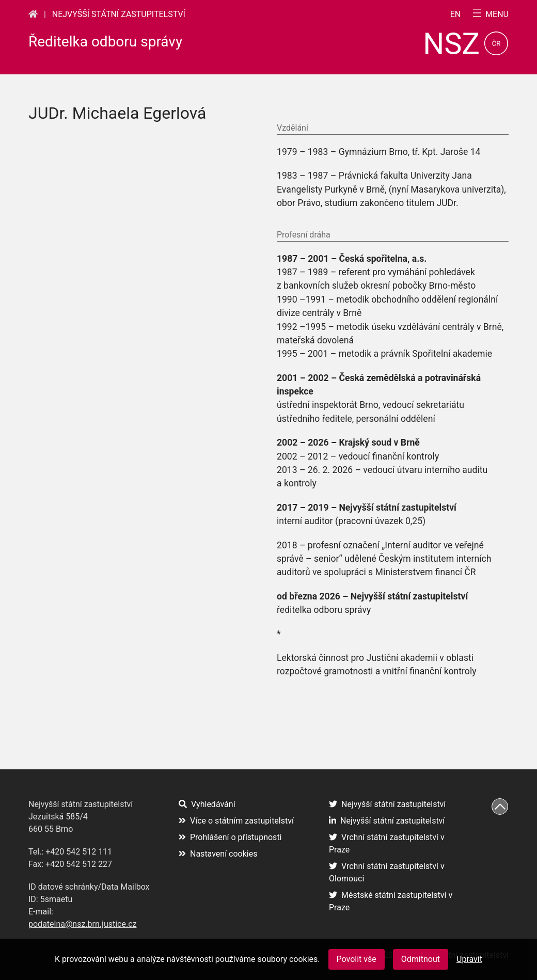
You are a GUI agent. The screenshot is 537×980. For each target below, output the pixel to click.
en (456, 14)
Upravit (469, 959)
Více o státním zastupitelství (236, 821)
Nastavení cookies (218, 854)
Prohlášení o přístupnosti (230, 837)
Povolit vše (357, 959)
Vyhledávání (207, 804)
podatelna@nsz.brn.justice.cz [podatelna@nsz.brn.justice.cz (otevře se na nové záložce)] (82, 924)
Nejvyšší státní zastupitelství (119, 14)
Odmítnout (421, 959)
